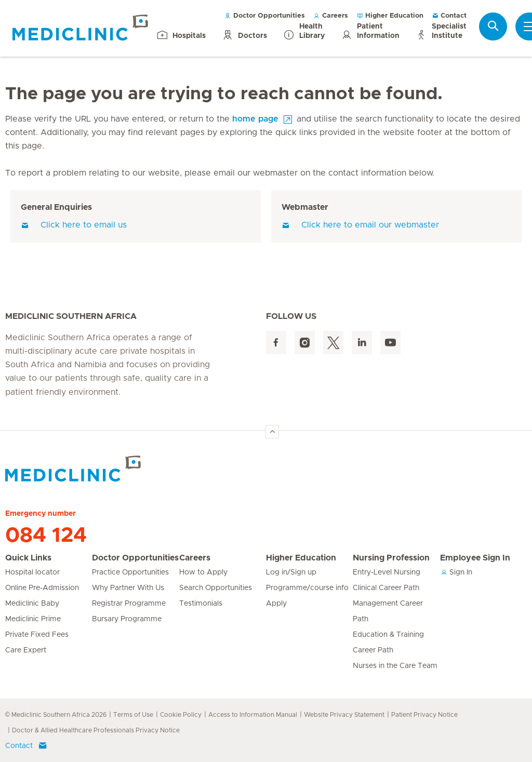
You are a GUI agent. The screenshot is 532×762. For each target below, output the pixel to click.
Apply (276, 604)
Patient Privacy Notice (424, 715)
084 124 (46, 536)
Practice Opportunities (130, 572)
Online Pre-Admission (42, 588)
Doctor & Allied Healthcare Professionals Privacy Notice (96, 730)
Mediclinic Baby (32, 604)
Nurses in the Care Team (395, 666)
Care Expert (26, 650)
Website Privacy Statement (344, 715)
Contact (449, 16)
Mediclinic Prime (33, 619)
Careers (331, 16)
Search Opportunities (216, 588)
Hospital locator (32, 572)
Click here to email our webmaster (360, 225)
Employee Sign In (475, 558)
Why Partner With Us (128, 588)
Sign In (456, 572)
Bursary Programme (127, 619)
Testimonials (201, 604)
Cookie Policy (181, 715)
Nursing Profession (391, 558)
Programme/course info (307, 588)
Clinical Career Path (386, 588)
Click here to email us (74, 225)
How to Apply (203, 572)
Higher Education (390, 16)
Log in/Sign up (291, 572)
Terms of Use (133, 715)
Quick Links (28, 558)
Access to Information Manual (253, 715)
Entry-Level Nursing (387, 572)
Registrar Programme (129, 604)
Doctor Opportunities (265, 16)
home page (255, 119)
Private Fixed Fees (37, 635)
